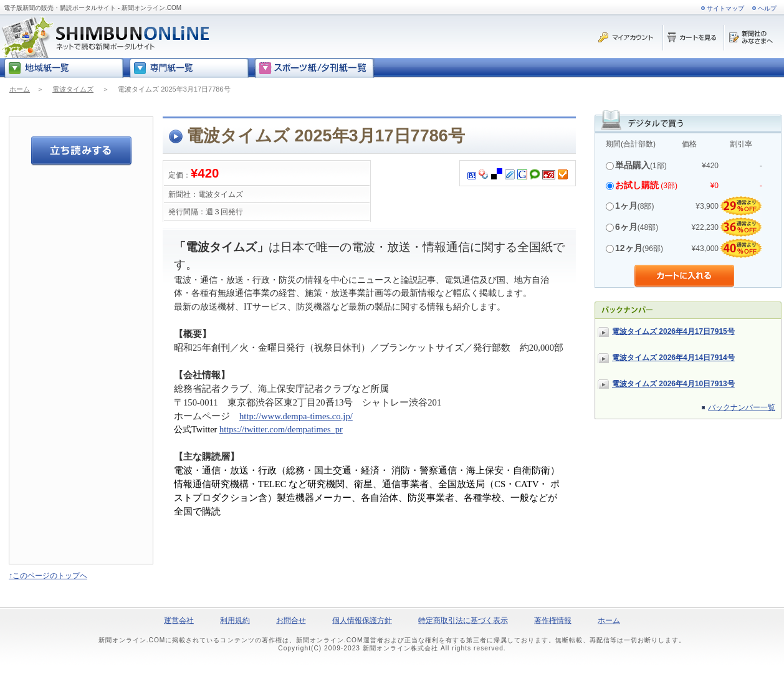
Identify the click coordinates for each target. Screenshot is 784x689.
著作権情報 (553, 620)
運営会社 (179, 620)
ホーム (20, 89)
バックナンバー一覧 (742, 407)
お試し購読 (637, 185)
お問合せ (291, 620)
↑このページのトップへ (48, 576)
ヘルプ (767, 8)
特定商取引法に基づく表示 (463, 620)
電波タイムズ (73, 89)
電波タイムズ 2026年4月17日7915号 (673, 331)
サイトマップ (725, 8)
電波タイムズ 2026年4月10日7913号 (673, 384)
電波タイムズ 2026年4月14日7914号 (673, 358)
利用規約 (235, 620)
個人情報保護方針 (362, 620)
